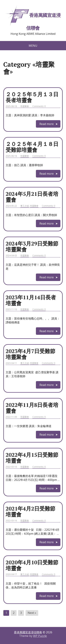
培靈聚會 (25, 106)
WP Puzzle (40, 636)
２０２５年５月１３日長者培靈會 (32, 97)
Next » (32, 613)
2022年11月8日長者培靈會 (32, 408)
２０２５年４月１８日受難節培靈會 (32, 147)
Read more (47, 124)
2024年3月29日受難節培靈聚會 (32, 246)
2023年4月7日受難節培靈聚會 (30, 354)
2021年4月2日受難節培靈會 (30, 511)
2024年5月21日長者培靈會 (32, 197)
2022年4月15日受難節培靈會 (32, 458)
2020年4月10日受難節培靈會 (32, 565)
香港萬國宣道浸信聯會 (33, 18)
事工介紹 (25, 206)
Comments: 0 (39, 106)
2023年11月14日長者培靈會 (31, 300)
